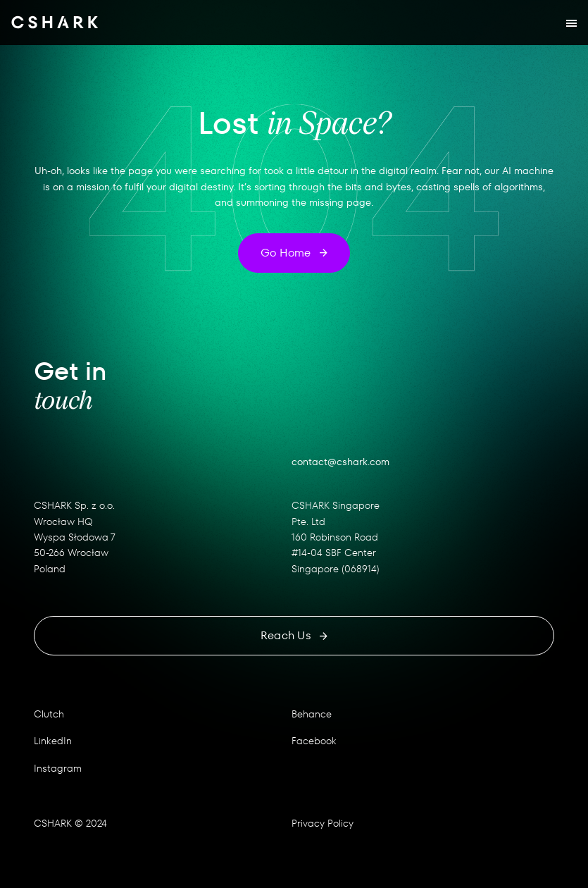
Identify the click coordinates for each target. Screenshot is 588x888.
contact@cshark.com (340, 462)
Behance (312, 714)
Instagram (58, 768)
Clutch (49, 714)
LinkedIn (53, 741)
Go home (294, 253)
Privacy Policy (323, 823)
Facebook (314, 741)
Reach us (294, 635)
